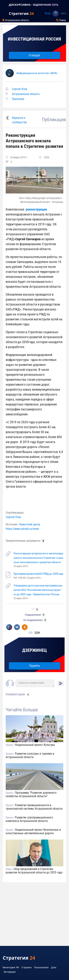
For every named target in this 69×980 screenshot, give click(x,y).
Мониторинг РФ (11, 967)
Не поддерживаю (33, 620)
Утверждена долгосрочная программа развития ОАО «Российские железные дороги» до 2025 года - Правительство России (38, 590)
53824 (63, 14)
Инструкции (10, 972)
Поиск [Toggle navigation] (61, 20)
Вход (48, 13)
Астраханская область (26, 94)
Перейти (34, 666)
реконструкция (36, 209)
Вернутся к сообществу (20, 120)
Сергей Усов (20, 89)
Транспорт (18, 99)
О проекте (26, 967)
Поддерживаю (33, 615)
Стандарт (34, 55)
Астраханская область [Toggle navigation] (16, 20)
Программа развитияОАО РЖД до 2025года (38, 574)
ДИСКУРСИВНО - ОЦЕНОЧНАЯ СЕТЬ (34, 5)
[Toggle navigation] (4, 5)
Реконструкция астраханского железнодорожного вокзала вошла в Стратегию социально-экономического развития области (38, 558)
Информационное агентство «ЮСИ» (37, 73)
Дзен (54, 967)
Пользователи (41, 967)
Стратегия (21, 13)
